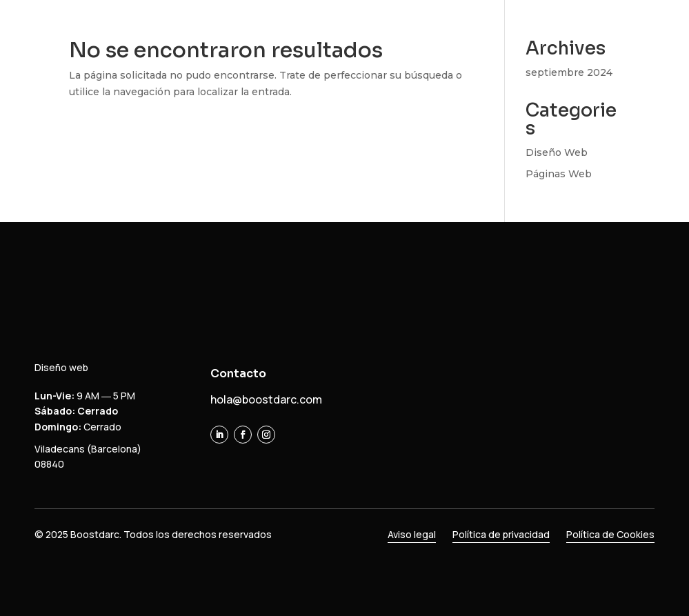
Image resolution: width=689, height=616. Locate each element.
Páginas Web (559, 174)
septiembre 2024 (569, 72)
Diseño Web (557, 152)
